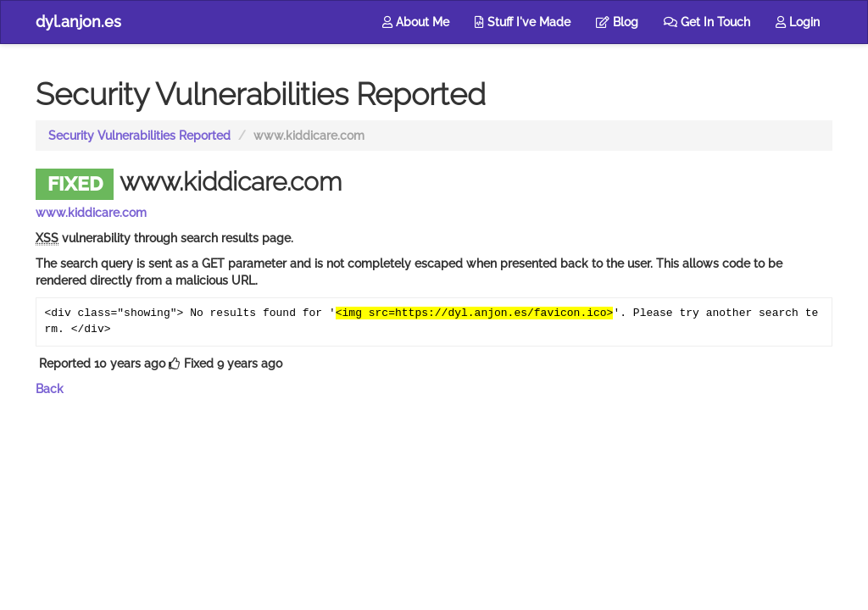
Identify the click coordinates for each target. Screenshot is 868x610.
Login (798, 22)
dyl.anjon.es (78, 22)
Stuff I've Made (523, 22)
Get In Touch (707, 22)
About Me (416, 22)
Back (50, 389)
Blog (617, 22)
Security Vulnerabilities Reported (139, 136)
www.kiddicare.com (91, 213)
